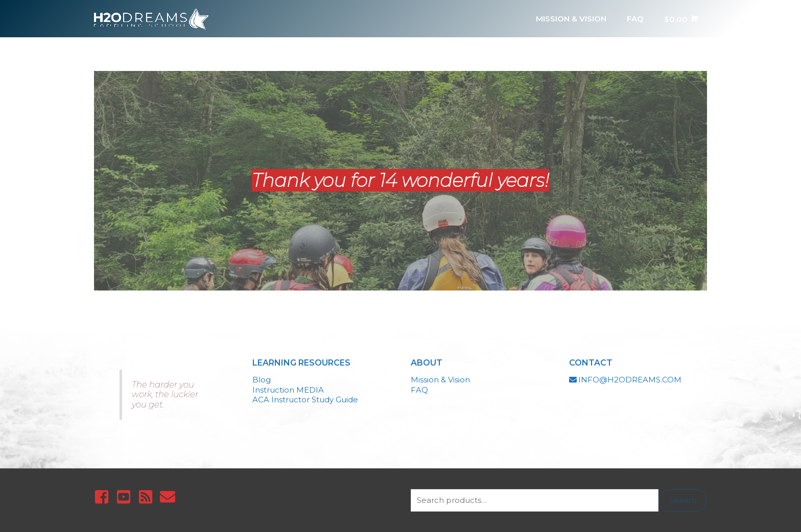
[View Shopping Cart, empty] (680, 19)
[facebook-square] (104, 497)
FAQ (419, 390)
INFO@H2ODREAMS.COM (630, 380)
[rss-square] (148, 497)
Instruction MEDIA (288, 390)
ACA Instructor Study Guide (305, 400)
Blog (262, 380)
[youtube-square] (126, 497)
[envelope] (170, 497)
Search (683, 500)
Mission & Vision (440, 380)
